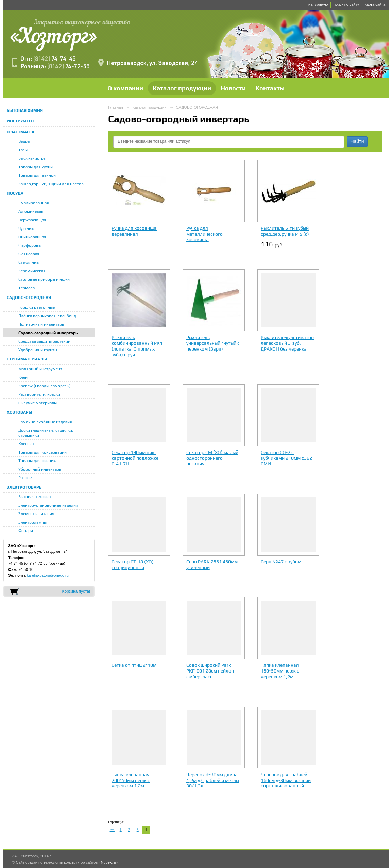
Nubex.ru (108, 862)
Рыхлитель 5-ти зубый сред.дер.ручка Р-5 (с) (285, 231)
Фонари (26, 531)
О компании (125, 88)
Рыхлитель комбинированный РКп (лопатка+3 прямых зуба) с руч (137, 346)
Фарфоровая (31, 245)
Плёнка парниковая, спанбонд (47, 316)
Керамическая (32, 271)
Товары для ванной (37, 175)
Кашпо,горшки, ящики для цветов (51, 184)
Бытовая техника (35, 497)
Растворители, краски (39, 394)
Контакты (270, 88)
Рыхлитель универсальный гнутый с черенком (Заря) (213, 343)
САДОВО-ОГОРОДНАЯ (29, 297)
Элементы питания (36, 514)
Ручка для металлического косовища (204, 234)
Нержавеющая (32, 220)
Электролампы (32, 522)
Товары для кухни (36, 167)
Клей (23, 377)
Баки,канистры (32, 158)
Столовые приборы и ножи (44, 279)
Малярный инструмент (40, 369)
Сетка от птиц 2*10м (134, 665)
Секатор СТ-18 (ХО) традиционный (133, 565)
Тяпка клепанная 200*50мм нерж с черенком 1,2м (131, 780)
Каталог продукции (182, 88)
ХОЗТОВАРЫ (20, 412)
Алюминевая (31, 211)
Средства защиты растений (44, 341)
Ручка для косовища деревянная (134, 231)
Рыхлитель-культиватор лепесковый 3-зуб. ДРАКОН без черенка (287, 343)
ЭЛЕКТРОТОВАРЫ (25, 487)
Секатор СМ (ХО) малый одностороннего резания (212, 458)
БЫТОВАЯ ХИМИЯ (25, 110)
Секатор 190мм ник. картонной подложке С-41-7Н (135, 458)
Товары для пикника (38, 461)
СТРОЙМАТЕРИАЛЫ (27, 359)
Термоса (27, 288)
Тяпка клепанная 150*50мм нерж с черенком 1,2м (280, 671)
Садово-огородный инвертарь (48, 333)
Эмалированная (34, 203)
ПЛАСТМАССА (21, 132)
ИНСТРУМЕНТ (21, 121)
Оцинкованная (32, 237)
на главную (318, 4)
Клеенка (26, 444)
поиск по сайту (346, 4)
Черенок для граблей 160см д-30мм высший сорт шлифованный (286, 780)
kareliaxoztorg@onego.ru (48, 575)
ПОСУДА (15, 193)
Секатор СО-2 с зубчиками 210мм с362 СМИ (286, 458)
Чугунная (27, 228)
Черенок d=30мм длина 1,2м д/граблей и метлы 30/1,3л (213, 780)
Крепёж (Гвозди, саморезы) (45, 386)
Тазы (23, 150)
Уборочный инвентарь (40, 469)
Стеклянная (30, 262)
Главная (116, 107)
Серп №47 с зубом (281, 562)
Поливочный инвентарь (41, 324)
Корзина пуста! (76, 591)
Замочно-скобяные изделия (45, 422)
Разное (25, 478)
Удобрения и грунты (38, 350)
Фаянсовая (29, 254)
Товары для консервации (42, 452)
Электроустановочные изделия (48, 505)
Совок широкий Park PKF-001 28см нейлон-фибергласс (211, 671)
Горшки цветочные (37, 307)
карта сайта (375, 4)
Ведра (24, 141)
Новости (233, 88)
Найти (357, 141)
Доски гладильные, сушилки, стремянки (46, 433)
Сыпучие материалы (38, 403)
